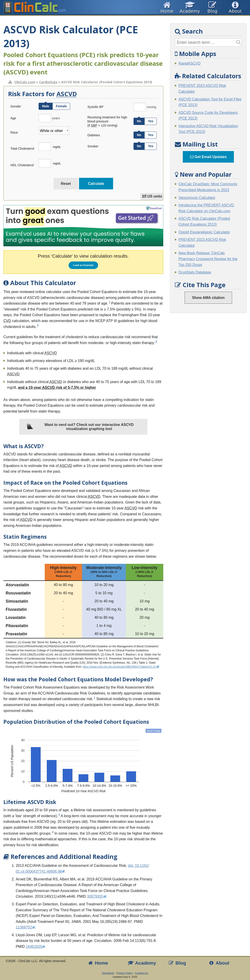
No (139, 121)
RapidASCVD (189, 63)
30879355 (95, 896)
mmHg (152, 107)
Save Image (153, 731)
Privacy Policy (125, 973)
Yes (151, 121)
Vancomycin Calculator (197, 198)
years (56, 118)
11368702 (24, 927)
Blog (177, 963)
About (219, 963)
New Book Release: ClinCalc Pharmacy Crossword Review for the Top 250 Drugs (208, 259)
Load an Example (83, 265)
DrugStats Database (195, 272)
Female (61, 106)
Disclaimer (108, 973)
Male (46, 106)
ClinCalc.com (25, 82)
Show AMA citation (208, 298)
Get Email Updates (208, 157)
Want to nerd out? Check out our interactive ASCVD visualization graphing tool (80, 427)
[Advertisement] (208, 386)
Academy (142, 963)
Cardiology (48, 82)
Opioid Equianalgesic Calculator (204, 232)
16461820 (34, 947)
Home (98, 963)
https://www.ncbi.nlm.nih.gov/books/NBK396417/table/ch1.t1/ (119, 667)
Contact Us (142, 973)
